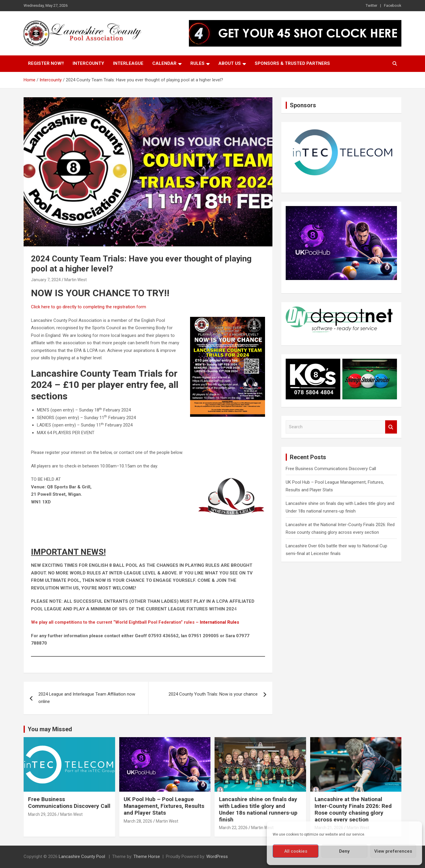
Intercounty (88, 63)
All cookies (296, 851)
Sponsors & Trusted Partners (292, 63)
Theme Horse (147, 857)
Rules (197, 63)
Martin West (76, 280)
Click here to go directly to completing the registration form (89, 307)
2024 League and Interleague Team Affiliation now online (87, 698)
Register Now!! (46, 63)
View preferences (393, 851)
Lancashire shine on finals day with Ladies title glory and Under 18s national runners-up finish (258, 809)
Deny (344, 851)
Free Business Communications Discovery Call (331, 469)
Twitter (371, 5)
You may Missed (50, 729)
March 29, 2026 (42, 814)
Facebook (393, 5)
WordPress (217, 857)
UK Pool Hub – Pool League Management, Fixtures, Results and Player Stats (164, 806)
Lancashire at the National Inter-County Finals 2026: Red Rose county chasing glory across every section (353, 809)
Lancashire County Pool (82, 857)
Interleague (128, 63)
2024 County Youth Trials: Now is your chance (213, 694)
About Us (230, 63)
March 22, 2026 (233, 828)
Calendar (164, 63)
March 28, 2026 (138, 821)
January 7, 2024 (46, 280)
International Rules (219, 622)
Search (391, 427)
